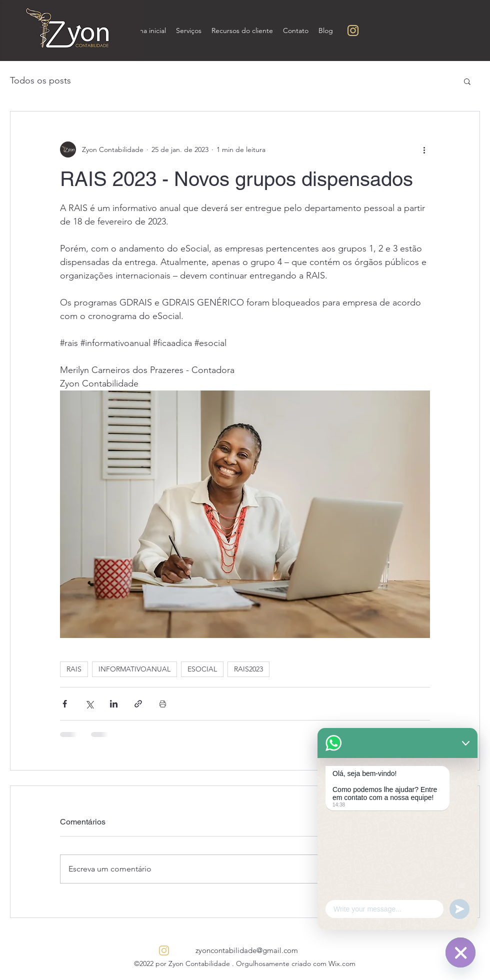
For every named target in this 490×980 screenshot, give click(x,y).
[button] (467, 81)
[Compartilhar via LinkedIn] (114, 704)
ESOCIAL (202, 669)
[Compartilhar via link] (138, 704)
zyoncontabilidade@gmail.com (247, 950)
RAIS (74, 669)
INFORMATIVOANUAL (134, 669)
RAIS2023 (248, 669)
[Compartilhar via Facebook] (65, 704)
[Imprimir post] (163, 704)
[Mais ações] (424, 149)
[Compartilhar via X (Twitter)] (89, 704)
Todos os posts (40, 80)
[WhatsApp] (460, 952)
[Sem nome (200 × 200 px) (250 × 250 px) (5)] (353, 30)
